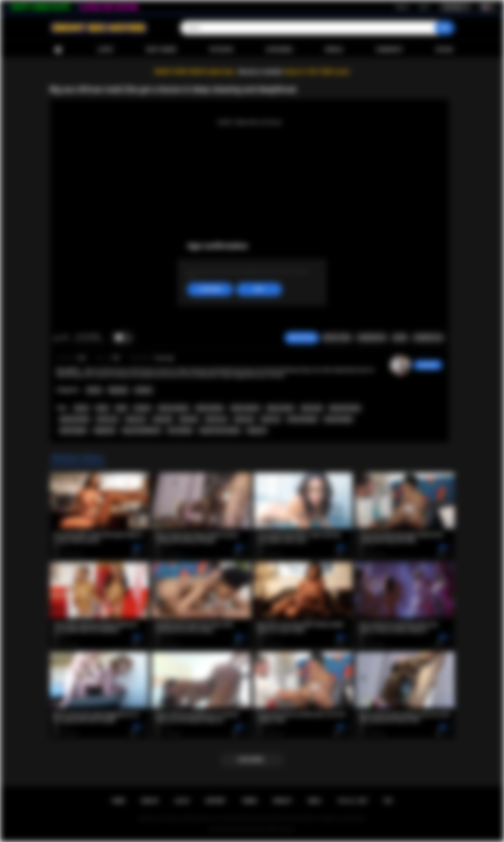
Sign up (402, 7)
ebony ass (136, 419)
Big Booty (118, 390)
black (121, 408)
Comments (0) (428, 338)
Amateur (144, 390)
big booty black (75, 419)
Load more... (252, 760)
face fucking (180, 430)
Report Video (337, 338)
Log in (424, 7)
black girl (189, 419)
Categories (279, 50)
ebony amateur (245, 408)
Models (334, 50)
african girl (312, 408)
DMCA (314, 801)
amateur (142, 408)
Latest (106, 50)
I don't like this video (65, 338)
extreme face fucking (219, 430)
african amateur (174, 408)
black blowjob (73, 430)
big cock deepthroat (142, 430)
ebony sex (244, 419)
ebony (102, 408)
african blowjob (302, 419)
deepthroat (105, 430)
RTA (388, 801)
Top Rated (221, 50)
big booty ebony (345, 408)
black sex (271, 419)
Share (400, 338)
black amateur (210, 408)
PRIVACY (282, 801)
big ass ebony (280, 408)
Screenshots (372, 338)
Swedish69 (428, 365)
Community (389, 50)
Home (58, 50)
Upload (444, 50)
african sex (216, 419)
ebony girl (163, 419)
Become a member (261, 72)
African (94, 390)
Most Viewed (161, 50)
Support (215, 801)
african (82, 408)
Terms (249, 801)
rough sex (257, 430)
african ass (107, 419)
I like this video (57, 338)
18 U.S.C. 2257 (352, 801)
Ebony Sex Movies (245, 829)
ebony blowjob (338, 419)
